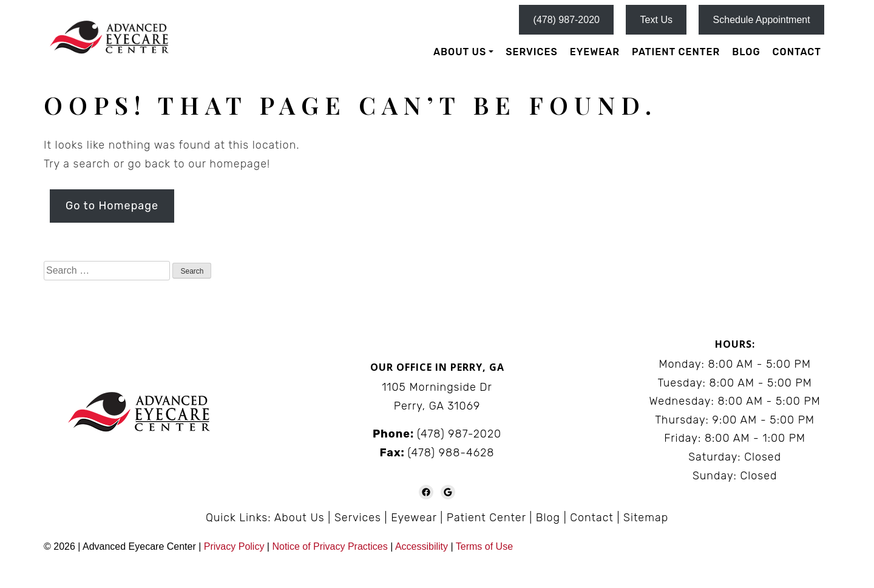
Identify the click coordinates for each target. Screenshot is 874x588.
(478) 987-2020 (567, 20)
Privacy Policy (235, 546)
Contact (797, 52)
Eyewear (595, 52)
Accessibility (422, 546)
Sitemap (646, 518)
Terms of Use (484, 546)
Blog (746, 52)
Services (531, 52)
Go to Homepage (112, 206)
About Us (460, 52)
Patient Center (676, 52)
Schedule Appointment (762, 20)
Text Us (656, 20)
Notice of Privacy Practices (330, 546)
